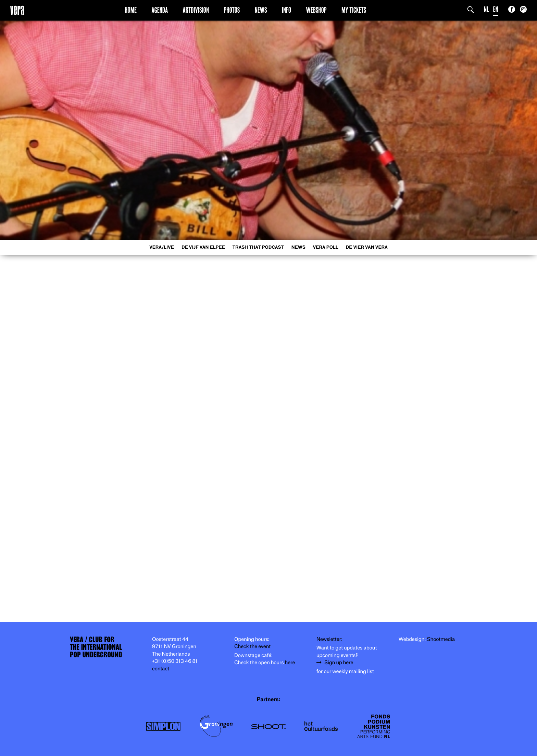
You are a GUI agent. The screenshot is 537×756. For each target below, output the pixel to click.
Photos (232, 10)
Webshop (316, 10)
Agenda (160, 10)
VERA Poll (326, 247)
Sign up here (339, 663)
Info (286, 10)
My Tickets (354, 10)
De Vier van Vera (367, 247)
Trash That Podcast (258, 247)
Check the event (252, 647)
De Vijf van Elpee (203, 247)
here (290, 663)
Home (131, 10)
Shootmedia (441, 639)
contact (161, 669)
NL (486, 9)
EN (496, 9)
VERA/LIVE (162, 247)
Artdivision (196, 10)
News (261, 10)
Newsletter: (329, 639)
